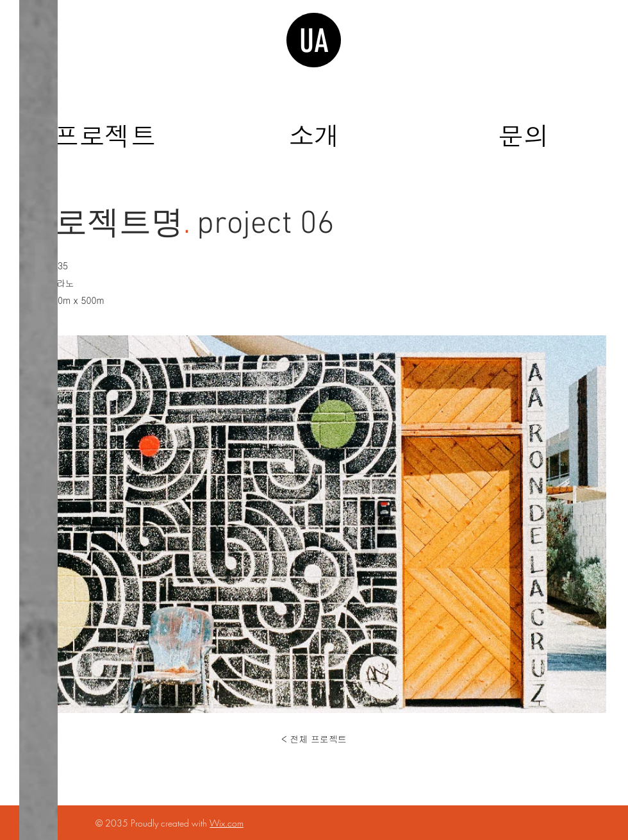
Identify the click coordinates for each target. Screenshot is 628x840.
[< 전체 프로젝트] (314, 739)
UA (314, 41)
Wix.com (227, 823)
